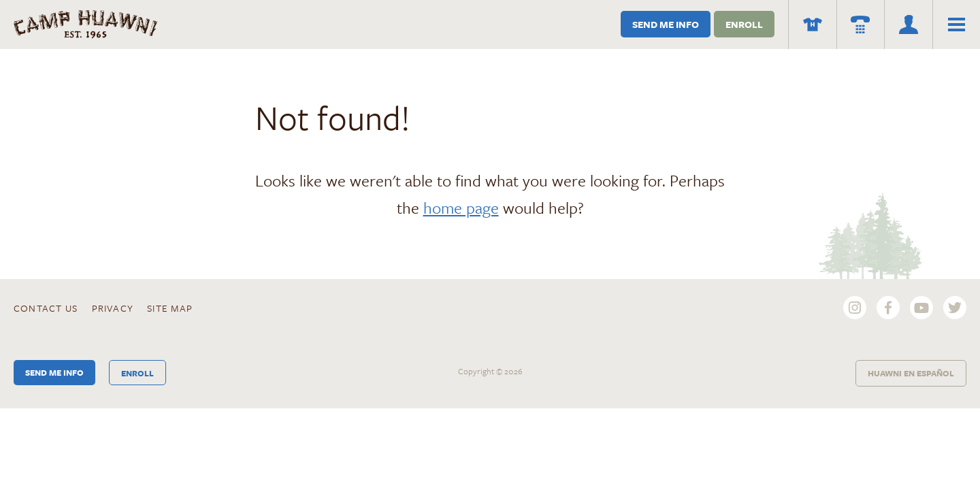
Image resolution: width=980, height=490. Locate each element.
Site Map (170, 308)
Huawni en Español (911, 373)
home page (461, 208)
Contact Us (46, 308)
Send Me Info (666, 24)
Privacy (113, 308)
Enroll (744, 24)
